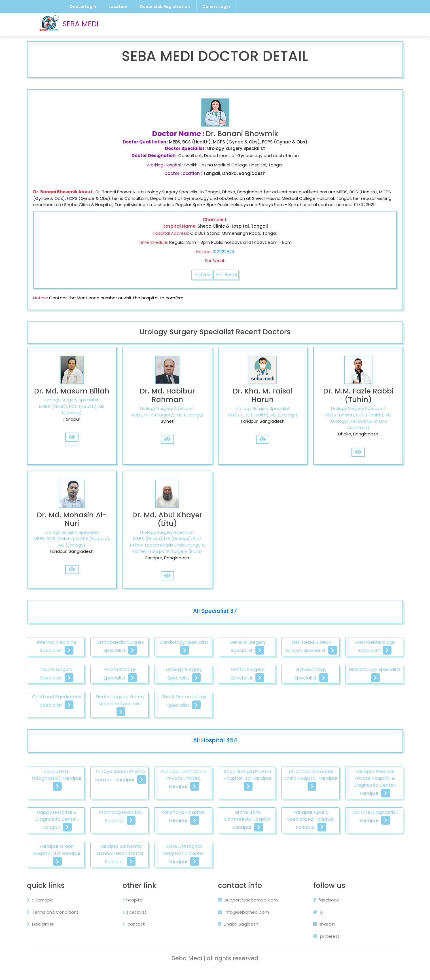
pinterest (323, 945)
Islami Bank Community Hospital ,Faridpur (362, 823)
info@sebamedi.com (243, 921)
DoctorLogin (83, 7)
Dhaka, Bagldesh (238, 933)
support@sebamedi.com (248, 909)
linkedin (320, 933)
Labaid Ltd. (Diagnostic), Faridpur (69, 788)
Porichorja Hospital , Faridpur (289, 823)
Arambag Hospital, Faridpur (216, 823)
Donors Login (216, 7)
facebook (322, 909)
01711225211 (224, 258)
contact (137, 933)
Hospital (248, 24)
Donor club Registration (165, 7)
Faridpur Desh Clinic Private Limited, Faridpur (216, 791)
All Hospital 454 (215, 751)
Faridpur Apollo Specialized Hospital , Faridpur (69, 863)
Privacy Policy (325, 24)
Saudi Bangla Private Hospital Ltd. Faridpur (289, 788)
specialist (138, 921)
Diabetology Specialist (142, 719)
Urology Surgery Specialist (289, 690)
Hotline (202, 281)
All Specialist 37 (215, 625)
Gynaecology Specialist (69, 719)
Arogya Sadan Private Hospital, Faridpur (142, 788)
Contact (378, 24)
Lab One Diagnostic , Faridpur (142, 859)
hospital (137, 909)
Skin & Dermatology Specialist (363, 719)
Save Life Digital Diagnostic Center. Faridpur (363, 863)
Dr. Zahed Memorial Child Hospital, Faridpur (363, 788)
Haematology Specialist (216, 690)
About (355, 24)
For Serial (227, 281)
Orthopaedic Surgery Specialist (142, 662)
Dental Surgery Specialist (363, 690)
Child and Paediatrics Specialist (216, 719)
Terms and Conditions (60, 921)
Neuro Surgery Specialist (142, 690)
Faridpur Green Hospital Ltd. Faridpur (216, 859)
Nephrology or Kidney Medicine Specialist (289, 719)
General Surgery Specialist (289, 662)
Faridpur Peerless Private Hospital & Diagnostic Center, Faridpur (69, 827)
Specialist (275, 24)
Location (118, 7)
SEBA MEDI (69, 24)
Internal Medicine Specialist (69, 662)
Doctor (224, 24)
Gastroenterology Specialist (69, 690)
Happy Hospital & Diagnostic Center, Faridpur (142, 827)
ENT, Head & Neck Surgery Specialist (362, 662)
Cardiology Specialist (216, 662)
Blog (298, 24)
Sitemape (47, 909)
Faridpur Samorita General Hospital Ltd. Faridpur (289, 863)
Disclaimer (48, 933)
